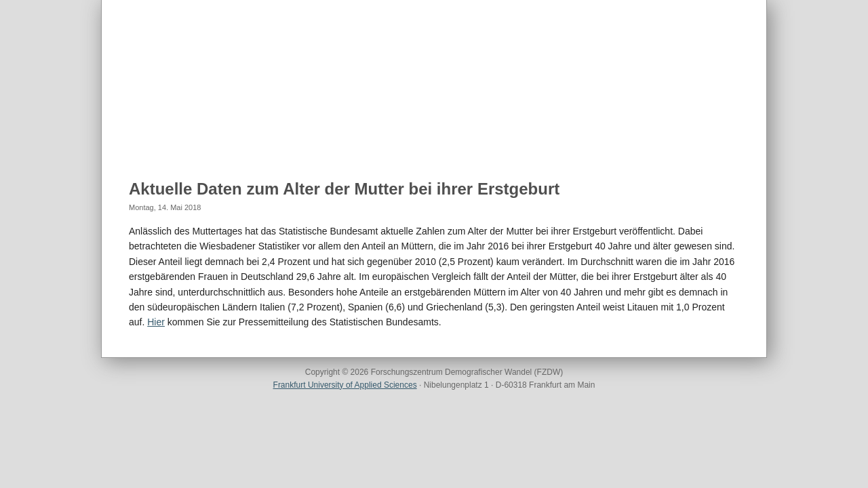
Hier (156, 322)
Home (143, 136)
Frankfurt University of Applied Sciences (345, 385)
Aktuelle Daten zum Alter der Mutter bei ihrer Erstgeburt (344, 189)
